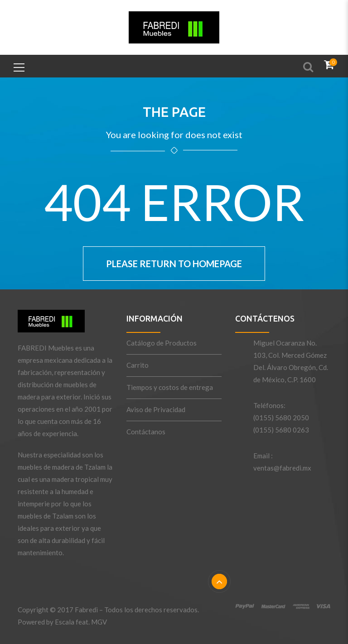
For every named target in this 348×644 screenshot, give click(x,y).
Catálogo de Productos (162, 343)
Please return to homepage (174, 264)
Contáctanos (146, 432)
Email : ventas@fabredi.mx (282, 462)
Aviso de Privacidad (156, 409)
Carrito (138, 365)
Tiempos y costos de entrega (170, 387)
